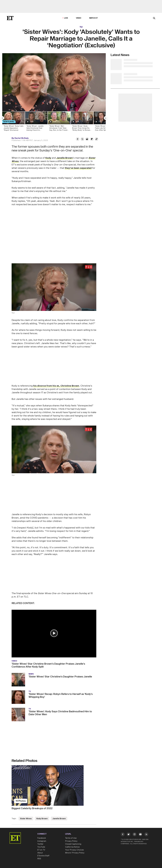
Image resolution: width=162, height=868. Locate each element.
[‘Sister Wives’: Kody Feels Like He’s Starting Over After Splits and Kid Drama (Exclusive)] (105, 122)
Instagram (42, 841)
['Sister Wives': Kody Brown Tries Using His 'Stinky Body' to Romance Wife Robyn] (82, 122)
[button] (54, 633)
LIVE (66, 18)
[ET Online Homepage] (10, 18)
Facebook (42, 838)
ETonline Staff (43, 856)
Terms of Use (71, 838)
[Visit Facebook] (123, 835)
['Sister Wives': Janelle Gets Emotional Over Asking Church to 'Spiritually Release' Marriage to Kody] (36, 122)
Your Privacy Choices (74, 850)
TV (81, 27)
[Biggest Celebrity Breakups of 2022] (54, 785)
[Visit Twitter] (129, 835)
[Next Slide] (106, 118)
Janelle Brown (65, 158)
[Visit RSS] (146, 835)
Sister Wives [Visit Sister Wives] (26, 819)
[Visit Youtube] (140, 835)
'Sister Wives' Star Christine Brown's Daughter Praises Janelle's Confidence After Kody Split (48, 665)
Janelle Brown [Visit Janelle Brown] (59, 819)
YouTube (41, 847)
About (40, 853)
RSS (39, 859)
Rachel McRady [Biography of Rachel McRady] (22, 138)
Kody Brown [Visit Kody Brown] (42, 819)
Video (79, 18)
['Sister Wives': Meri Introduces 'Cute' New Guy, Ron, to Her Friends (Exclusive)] (59, 122)
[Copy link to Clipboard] (97, 139)
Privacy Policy (71, 841)
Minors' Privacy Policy (75, 853)
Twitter (40, 844)
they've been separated (78, 168)
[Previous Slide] (2, 118)
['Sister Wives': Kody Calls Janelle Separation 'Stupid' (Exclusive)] (13, 122)
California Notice (72, 847)
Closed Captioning (73, 844)
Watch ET (94, 18)
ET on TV (41, 850)
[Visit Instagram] (134, 835)
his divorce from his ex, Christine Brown (56, 386)
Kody (48, 158)
